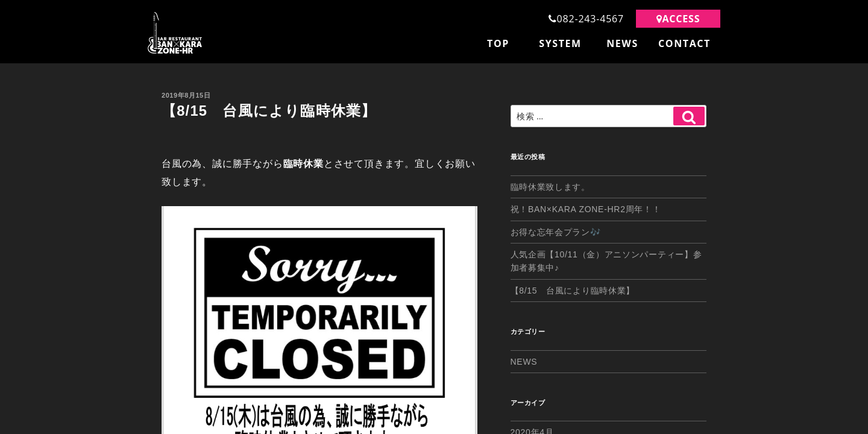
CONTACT (684, 43)
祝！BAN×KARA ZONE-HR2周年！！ (586, 209)
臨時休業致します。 (550, 187)
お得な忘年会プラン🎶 (556, 232)
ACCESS (678, 19)
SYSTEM (560, 43)
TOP (498, 43)
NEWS (622, 43)
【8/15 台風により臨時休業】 (573, 291)
